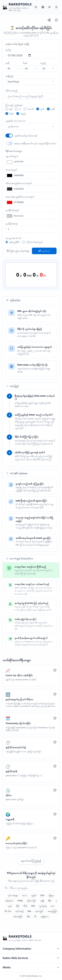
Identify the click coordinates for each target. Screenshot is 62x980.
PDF (33, 906)
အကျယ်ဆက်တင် (13, 238)
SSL (28, 916)
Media (31, 967)
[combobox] (14, 69)
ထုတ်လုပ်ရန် (19, 911)
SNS (29, 911)
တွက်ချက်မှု (43, 906)
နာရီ (7, 63)
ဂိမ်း (35, 916)
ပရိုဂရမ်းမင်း (9, 901)
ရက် (42, 109)
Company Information (31, 949)
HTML (20, 901)
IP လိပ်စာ (8, 911)
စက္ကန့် (43, 63)
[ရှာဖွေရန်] (36, 7)
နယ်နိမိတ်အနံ (12, 224)
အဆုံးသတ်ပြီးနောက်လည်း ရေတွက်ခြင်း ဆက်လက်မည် (35, 143)
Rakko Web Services (31, 958)
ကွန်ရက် (34, 895)
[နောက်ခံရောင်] (34, 162)
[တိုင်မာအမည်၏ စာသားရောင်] (34, 189)
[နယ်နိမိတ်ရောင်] (34, 216)
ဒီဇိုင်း (50, 901)
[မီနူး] (56, 7)
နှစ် (11, 109)
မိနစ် (25, 63)
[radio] (7, 242)
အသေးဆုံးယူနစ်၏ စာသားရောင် (20, 197)
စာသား (25, 895)
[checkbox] (7, 109)
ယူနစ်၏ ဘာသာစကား (16, 121)
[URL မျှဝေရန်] (49, 20)
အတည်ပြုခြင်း (52, 911)
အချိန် (42, 901)
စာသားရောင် (11, 170)
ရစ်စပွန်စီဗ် (15, 242)
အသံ (52, 906)
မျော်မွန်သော (45, 916)
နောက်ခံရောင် (12, 156)
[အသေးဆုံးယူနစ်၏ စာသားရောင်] (34, 202)
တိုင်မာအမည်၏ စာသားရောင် (19, 183)
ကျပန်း (10, 906)
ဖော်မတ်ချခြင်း (18, 916)
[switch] (9, 136)
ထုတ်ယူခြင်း (39, 911)
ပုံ (56, 901)
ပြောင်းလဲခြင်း (32, 901)
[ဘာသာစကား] (43, 7)
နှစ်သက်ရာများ (13, 895)
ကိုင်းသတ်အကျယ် (35, 242)
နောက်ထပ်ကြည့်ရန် (31, 861)
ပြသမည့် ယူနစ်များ (14, 105)
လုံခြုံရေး (51, 895)
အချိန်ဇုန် (9, 76)
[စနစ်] (49, 7)
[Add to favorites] (55, 670)
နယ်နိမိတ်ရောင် (12, 210)
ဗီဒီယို (25, 906)
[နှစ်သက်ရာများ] (56, 20)
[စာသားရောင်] (34, 175)
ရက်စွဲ (8, 50)
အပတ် (31, 109)
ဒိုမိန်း (18, 906)
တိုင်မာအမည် (11, 90)
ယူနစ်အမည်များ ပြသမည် (26, 135)
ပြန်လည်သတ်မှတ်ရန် (18, 251)
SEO (42, 895)
